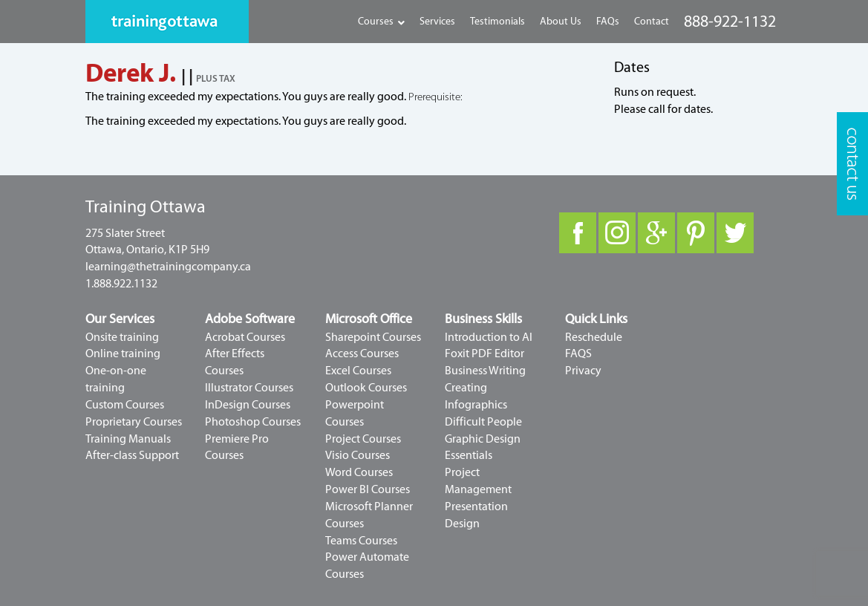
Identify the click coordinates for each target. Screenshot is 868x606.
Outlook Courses (366, 388)
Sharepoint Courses (373, 337)
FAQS (578, 353)
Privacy (583, 371)
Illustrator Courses (249, 388)
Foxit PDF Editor (484, 353)
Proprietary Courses (134, 422)
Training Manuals (128, 439)
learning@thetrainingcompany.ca (168, 267)
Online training (123, 353)
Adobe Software (250, 319)
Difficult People (483, 422)
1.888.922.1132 (121, 284)
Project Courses (363, 439)
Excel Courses (358, 371)
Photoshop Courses (253, 422)
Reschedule (594, 337)
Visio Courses (358, 455)
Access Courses (362, 353)
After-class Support (132, 455)
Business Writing (485, 371)
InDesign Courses (248, 405)
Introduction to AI (489, 337)
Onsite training (122, 337)
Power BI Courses (368, 489)
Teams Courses (361, 541)
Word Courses (359, 472)
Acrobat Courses (245, 337)
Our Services (120, 319)
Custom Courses (125, 405)
